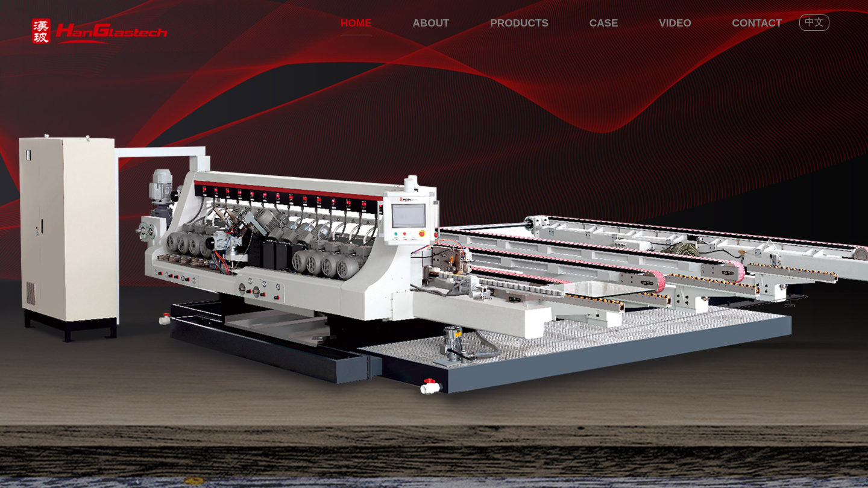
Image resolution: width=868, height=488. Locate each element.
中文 (814, 22)
